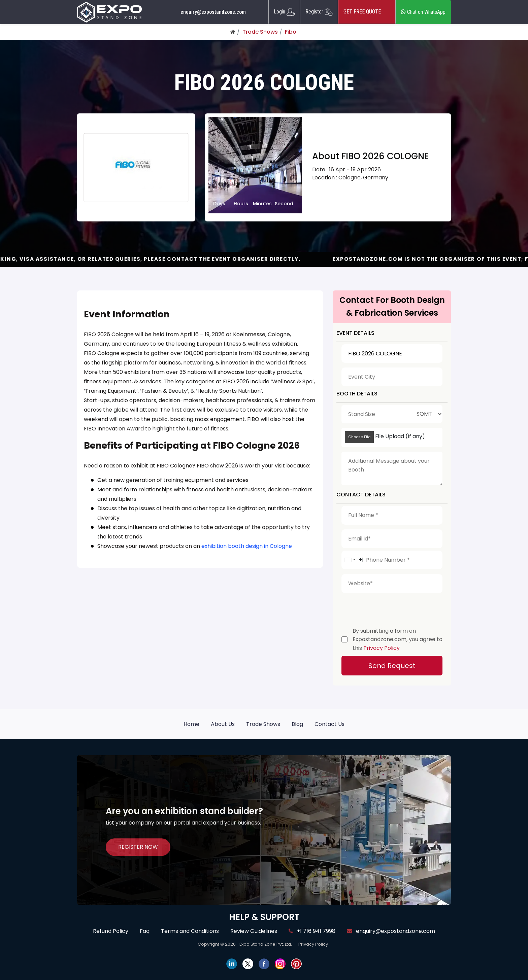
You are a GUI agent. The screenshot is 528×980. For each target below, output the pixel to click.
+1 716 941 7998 (312, 931)
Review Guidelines (254, 931)
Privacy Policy (382, 648)
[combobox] (353, 560)
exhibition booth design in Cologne (247, 546)
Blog (297, 724)
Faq (145, 931)
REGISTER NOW (138, 847)
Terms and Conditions (190, 931)
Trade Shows (260, 32)
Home (191, 724)
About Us (223, 724)
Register (319, 12)
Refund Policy (111, 931)
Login (284, 12)
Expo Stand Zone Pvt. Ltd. (266, 944)
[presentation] (393, 608)
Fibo (291, 32)
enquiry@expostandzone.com (213, 12)
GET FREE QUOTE (367, 12)
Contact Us (329, 724)
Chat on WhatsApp (423, 12)
